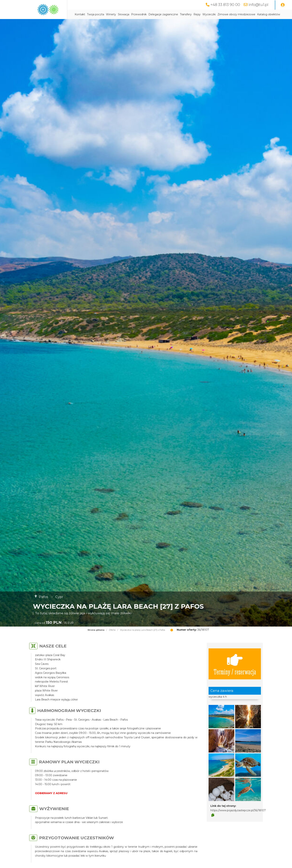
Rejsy (197, 14)
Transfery (186, 14)
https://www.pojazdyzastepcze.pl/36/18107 (238, 810)
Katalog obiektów (269, 14)
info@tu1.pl (258, 5)
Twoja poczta (96, 14)
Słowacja (124, 14)
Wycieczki (209, 14)
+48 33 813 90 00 (225, 5)
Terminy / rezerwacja (235, 664)
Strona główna (96, 630)
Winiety (111, 14)
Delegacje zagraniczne (163, 14)
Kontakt (80, 14)
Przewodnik (139, 14)
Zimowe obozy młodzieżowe (236, 14)
